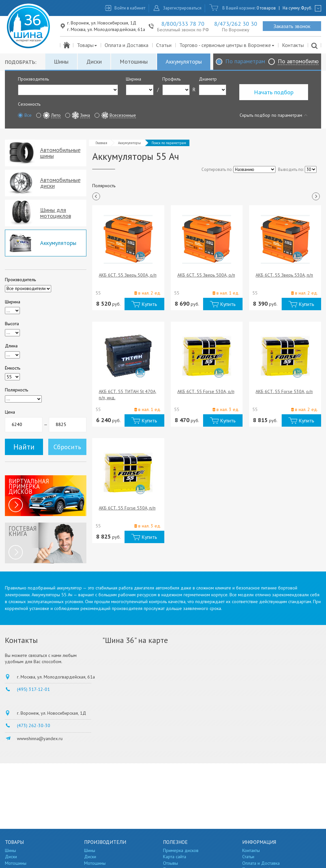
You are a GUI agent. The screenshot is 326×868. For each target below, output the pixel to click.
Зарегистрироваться (182, 8)
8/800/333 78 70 (183, 24)
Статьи (164, 45)
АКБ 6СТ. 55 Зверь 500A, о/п (128, 275)
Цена (10, 412)
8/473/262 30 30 (236, 24)
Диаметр (208, 79)
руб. (307, 8)
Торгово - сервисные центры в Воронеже (227, 45)
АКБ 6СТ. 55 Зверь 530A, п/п (284, 275)
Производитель (33, 79)
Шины (61, 61)
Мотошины (134, 61)
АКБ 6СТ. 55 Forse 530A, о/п (206, 391)
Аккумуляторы (184, 61)
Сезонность (29, 104)
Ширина (133, 79)
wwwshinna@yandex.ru (40, 739)
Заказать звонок (292, 26)
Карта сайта (175, 857)
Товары (87, 45)
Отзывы (170, 863)
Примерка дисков (181, 850)
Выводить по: (291, 169)
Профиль (171, 79)
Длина (11, 346)
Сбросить (67, 447)
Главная (101, 143)
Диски (94, 61)
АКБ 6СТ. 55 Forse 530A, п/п (127, 508)
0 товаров (266, 8)
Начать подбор (274, 92)
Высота (12, 324)
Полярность (16, 390)
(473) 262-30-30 (34, 725)
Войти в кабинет (130, 8)
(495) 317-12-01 (33, 689)
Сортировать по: (217, 169)
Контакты (293, 45)
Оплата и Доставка (126, 45)
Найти (24, 447)
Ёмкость (13, 368)
